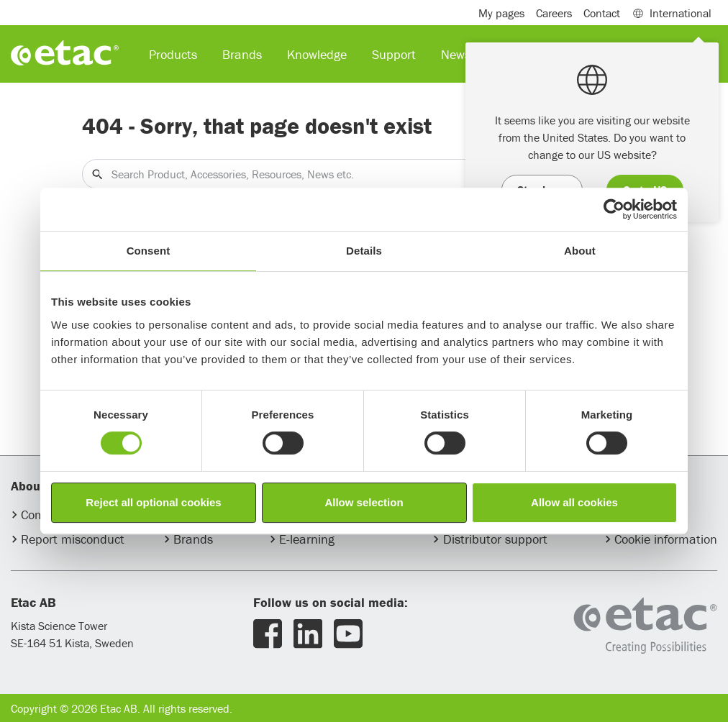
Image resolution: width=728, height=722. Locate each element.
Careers (554, 13)
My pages (501, 13)
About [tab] (580, 251)
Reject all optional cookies (153, 502)
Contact (602, 13)
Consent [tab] (149, 251)
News (456, 54)
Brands (193, 539)
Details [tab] (364, 251)
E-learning (307, 539)
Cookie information (666, 539)
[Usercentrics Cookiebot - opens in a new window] (614, 209)
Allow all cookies (574, 502)
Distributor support (495, 539)
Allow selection (364, 502)
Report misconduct (73, 539)
